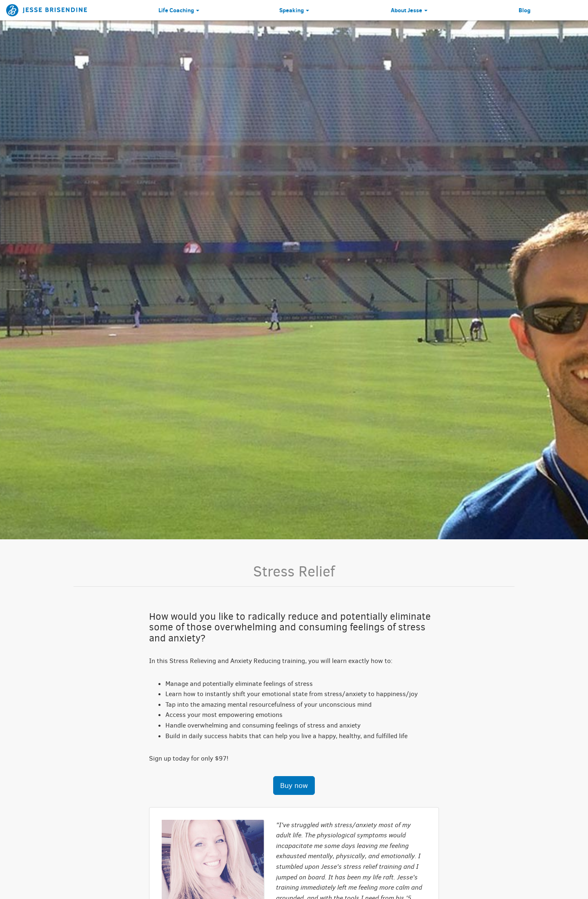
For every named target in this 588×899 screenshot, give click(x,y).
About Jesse (409, 10)
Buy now (294, 786)
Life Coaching (179, 10)
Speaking (294, 10)
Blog (525, 10)
